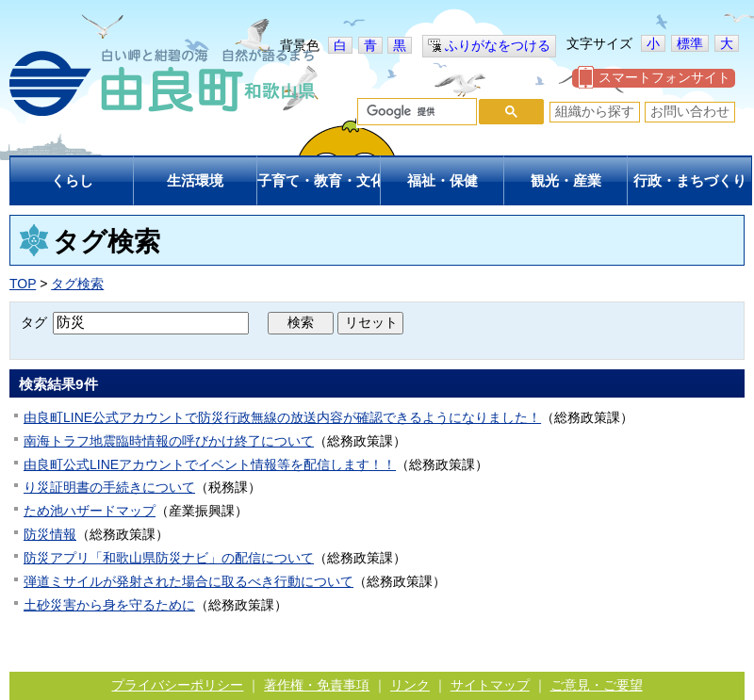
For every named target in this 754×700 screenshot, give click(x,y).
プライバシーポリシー (177, 685)
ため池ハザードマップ (90, 511)
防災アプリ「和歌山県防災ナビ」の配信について (169, 558)
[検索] (415, 112)
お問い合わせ (690, 111)
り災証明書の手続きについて (109, 487)
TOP (23, 284)
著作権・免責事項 (317, 685)
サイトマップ (490, 685)
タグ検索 (77, 284)
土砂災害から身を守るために (109, 605)
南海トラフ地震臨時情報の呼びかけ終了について (169, 441)
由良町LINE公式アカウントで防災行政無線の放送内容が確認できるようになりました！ (282, 417)
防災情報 (50, 534)
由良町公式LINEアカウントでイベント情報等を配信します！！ (210, 464)
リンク (410, 685)
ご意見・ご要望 (597, 685)
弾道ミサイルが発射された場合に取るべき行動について (188, 581)
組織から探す (595, 111)
